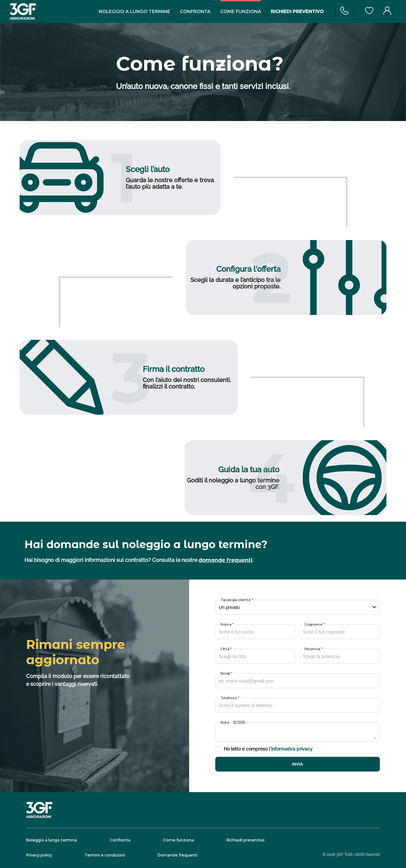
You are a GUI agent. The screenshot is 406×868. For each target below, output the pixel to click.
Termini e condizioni (105, 855)
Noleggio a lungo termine (134, 12)
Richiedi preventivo (297, 12)
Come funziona (241, 12)
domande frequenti (226, 560)
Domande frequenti (178, 855)
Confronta (195, 12)
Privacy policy (39, 855)
